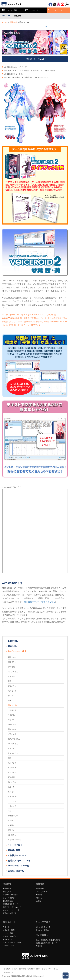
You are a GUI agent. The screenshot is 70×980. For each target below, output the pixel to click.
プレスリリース (41, 892)
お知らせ (39, 898)
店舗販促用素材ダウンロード (46, 943)
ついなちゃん (13, 744)
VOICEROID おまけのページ (15, 67)
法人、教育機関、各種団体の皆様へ (49, 940)
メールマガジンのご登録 (12, 942)
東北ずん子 (12, 768)
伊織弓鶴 (11, 667)
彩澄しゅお (12, 657)
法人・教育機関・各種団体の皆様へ (27, 969)
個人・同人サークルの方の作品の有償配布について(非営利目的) (30, 71)
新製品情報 (13, 641)
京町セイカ (12, 691)
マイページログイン (10, 936)
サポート (6, 927)
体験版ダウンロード (17, 855)
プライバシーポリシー (52, 969)
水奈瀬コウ (12, 820)
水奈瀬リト (12, 825)
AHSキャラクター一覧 (18, 866)
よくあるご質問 (9, 930)
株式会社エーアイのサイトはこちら (40, 602)
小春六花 (11, 715)
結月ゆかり (12, 835)
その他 (38, 901)
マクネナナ (12, 806)
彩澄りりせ (12, 662)
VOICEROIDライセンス (13, 74)
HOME (5, 22)
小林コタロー (13, 710)
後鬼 (10, 700)
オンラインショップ (43, 927)
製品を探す (13, 646)
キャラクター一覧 (15, 840)
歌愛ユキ (11, 676)
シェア (48, 26)
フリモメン (12, 801)
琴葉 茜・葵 (12, 705)
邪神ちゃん (12, 729)
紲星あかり (12, 686)
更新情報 (39, 895)
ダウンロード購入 (42, 930)
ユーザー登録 (8, 933)
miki (10, 811)
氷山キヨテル (13, 796)
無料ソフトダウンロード (19, 861)
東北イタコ (12, 763)
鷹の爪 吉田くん (14, 739)
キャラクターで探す (10, 895)
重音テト (11, 681)
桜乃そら (11, 792)
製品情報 (14, 22)
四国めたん (12, 724)
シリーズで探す (9, 898)
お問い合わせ (8, 939)
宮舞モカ (11, 830)
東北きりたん (13, 772)
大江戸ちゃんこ (14, 672)
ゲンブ (11, 696)
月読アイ (11, 748)
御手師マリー (13, 816)
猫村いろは (12, 782)
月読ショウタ (13, 753)
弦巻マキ (11, 758)
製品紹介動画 (14, 850)
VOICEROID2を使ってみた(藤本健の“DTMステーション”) (27, 77)
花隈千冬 (11, 787)
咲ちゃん (11, 720)
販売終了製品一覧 (16, 871)
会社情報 (39, 946)
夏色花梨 (11, 777)
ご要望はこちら (9, 945)
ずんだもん (12, 734)
